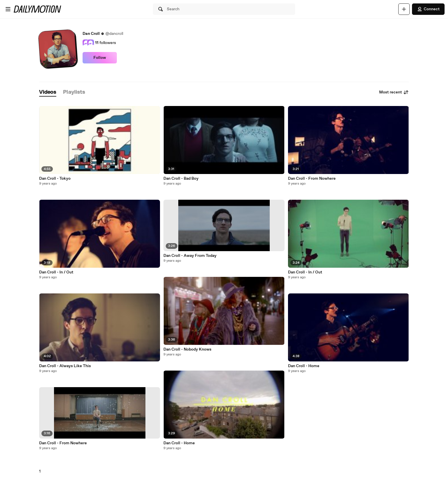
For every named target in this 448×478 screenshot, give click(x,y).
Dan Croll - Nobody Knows (187, 349)
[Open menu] (8, 9)
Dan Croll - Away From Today (190, 256)
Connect (428, 9)
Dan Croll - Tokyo (55, 179)
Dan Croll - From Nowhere (63, 443)
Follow (100, 58)
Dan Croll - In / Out (56, 272)
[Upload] (404, 9)
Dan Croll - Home (179, 443)
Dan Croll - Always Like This (65, 366)
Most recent (394, 92)
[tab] (48, 92)
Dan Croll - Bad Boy (181, 179)
